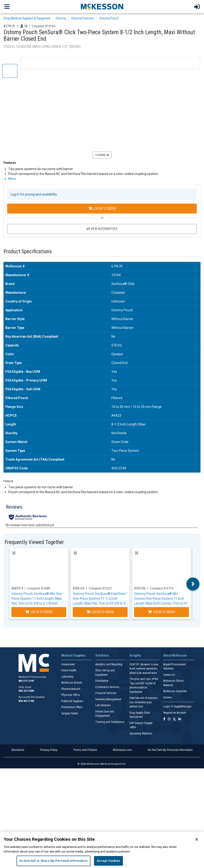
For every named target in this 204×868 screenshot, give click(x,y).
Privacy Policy (49, 750)
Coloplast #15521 (100, 588)
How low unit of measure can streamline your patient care (143, 702)
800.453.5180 (26, 701)
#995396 (140, 588)
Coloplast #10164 (43, 26)
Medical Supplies (74, 655)
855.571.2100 (26, 681)
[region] (102, 850)
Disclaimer (18, 750)
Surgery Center (70, 713)
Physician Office (71, 695)
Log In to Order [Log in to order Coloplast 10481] (39, 612)
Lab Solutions (103, 705)
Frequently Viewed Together (34, 542)
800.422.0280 (26, 691)
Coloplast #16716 (162, 588)
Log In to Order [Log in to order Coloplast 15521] (100, 612)
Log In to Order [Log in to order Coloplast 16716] (162, 612)
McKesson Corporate (175, 691)
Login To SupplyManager (177, 706)
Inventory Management (108, 699)
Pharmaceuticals (71, 689)
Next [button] (193, 584)
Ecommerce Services (107, 687)
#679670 (9, 26)
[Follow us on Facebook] (164, 719)
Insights (135, 655)
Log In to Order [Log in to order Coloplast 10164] (102, 208)
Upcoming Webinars (141, 734)
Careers (168, 697)
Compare (102, 155)
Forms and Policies (85, 750)
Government (68, 664)
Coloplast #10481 (39, 588)
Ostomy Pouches (83, 18)
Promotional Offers (72, 707)
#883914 (17, 588)
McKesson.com (122, 750)
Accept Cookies (108, 861)
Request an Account (174, 713)
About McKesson (175, 655)
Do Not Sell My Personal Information (170, 750)
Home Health (69, 670)
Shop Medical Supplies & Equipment (27, 18)
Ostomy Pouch (109, 18)
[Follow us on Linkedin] (180, 719)
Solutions (102, 655)
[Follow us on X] (174, 719)
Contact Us (169, 675)
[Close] (197, 839)
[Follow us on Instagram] (169, 719)
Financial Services (106, 693)
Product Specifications (28, 252)
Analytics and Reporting (109, 664)
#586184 (78, 588)
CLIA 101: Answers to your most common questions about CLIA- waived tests (144, 669)
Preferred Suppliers (72, 701)
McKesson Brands (72, 683)
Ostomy (61, 18)
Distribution (102, 681)
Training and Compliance (110, 722)
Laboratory (67, 677)
